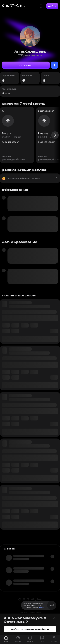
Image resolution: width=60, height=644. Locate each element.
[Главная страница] (14, 6)
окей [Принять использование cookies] (52, 605)
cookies (41, 607)
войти (52, 6)
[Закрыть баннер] (54, 618)
